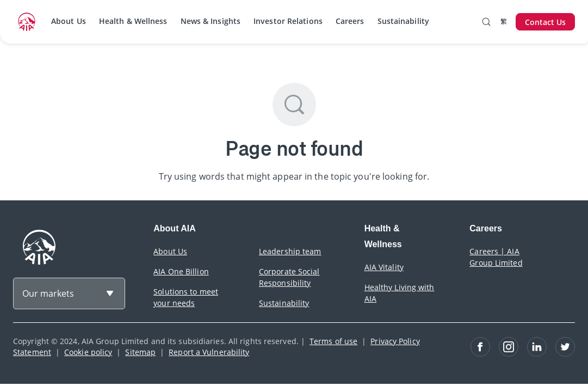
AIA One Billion (181, 271)
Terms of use (333, 341)
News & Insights (211, 21)
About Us (69, 21)
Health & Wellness (133, 21)
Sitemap (140, 352)
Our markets (48, 293)
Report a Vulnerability (209, 352)
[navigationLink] (27, 22)
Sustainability (403, 21)
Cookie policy (88, 352)
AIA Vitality (384, 267)
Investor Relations (288, 21)
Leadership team (290, 251)
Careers (350, 21)
